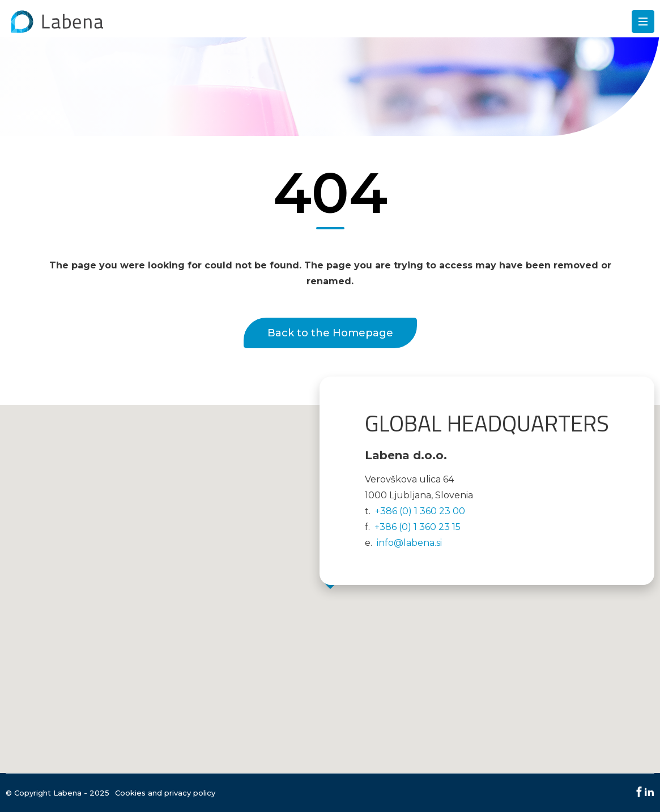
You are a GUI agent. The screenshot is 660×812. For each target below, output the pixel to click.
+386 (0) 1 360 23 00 (420, 511)
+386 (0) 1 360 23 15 (418, 527)
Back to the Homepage (330, 333)
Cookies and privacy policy (165, 793)
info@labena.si (409, 543)
